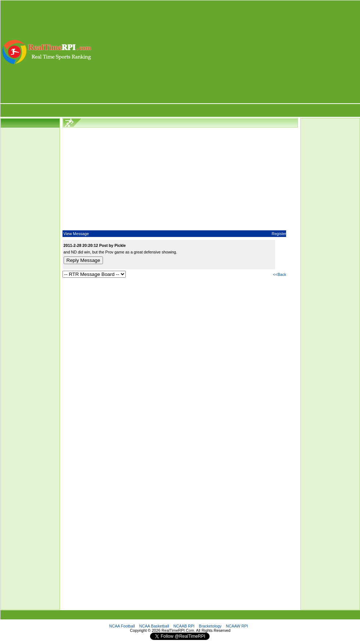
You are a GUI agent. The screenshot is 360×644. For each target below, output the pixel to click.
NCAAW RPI (237, 626)
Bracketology (210, 626)
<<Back (279, 274)
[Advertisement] (226, 52)
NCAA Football (122, 626)
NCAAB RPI (184, 626)
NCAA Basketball (154, 626)
